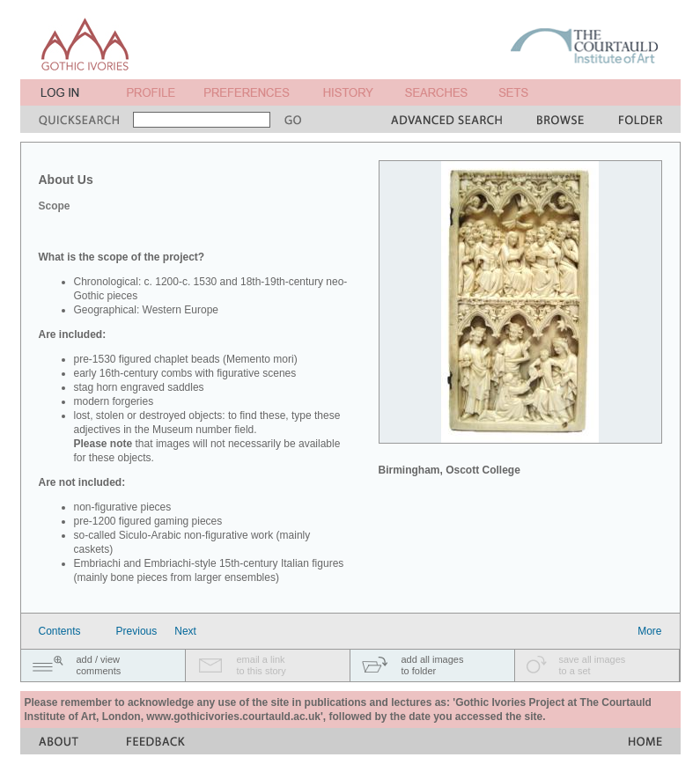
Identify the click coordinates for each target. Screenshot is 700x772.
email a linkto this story (262, 665)
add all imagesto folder (433, 665)
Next (185, 631)
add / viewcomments (99, 665)
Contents (60, 631)
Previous (137, 631)
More (649, 631)
